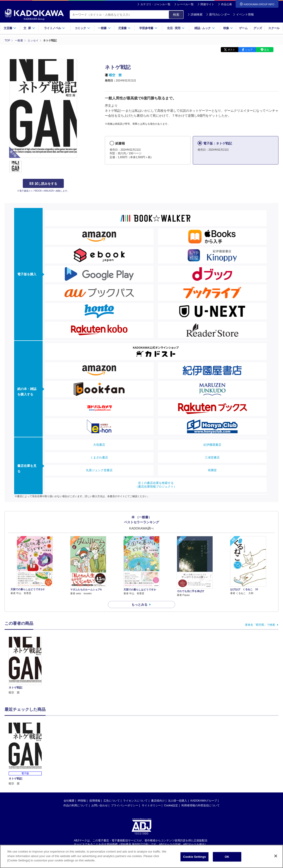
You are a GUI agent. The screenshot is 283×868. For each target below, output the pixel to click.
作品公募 (226, 4)
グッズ (258, 28)
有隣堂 (212, 470)
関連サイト (207, 4)
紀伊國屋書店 (212, 445)
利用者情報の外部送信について (201, 805)
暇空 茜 (115, 75)
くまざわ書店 (99, 457)
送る (267, 50)
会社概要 (69, 801)
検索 (176, 15)
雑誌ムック (205, 28)
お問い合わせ (100, 805)
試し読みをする (43, 184)
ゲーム (243, 28)
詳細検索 (195, 14)
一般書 (104, 28)
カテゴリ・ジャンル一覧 (155, 4)
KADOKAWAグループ (204, 801)
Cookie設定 (171, 805)
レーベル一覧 (185, 4)
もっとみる (139, 605)
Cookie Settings (195, 857)
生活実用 (176, 28)
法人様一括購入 (178, 801)
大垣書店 (99, 445)
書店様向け (158, 801)
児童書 (124, 28)
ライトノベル (54, 28)
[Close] (276, 856)
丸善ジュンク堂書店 (99, 470)
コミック (82, 28)
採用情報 (95, 801)
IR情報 (82, 801)
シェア (249, 50)
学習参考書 (148, 28)
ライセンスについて (135, 801)
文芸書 (10, 28)
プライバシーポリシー (125, 805)
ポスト (231, 50)
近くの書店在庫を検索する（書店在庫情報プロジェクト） (156, 485)
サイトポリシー (151, 805)
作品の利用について (76, 805)
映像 (228, 28)
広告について (112, 801)
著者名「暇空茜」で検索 (260, 625)
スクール (274, 28)
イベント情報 (243, 14)
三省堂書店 (212, 457)
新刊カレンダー (218, 14)
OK (227, 857)
